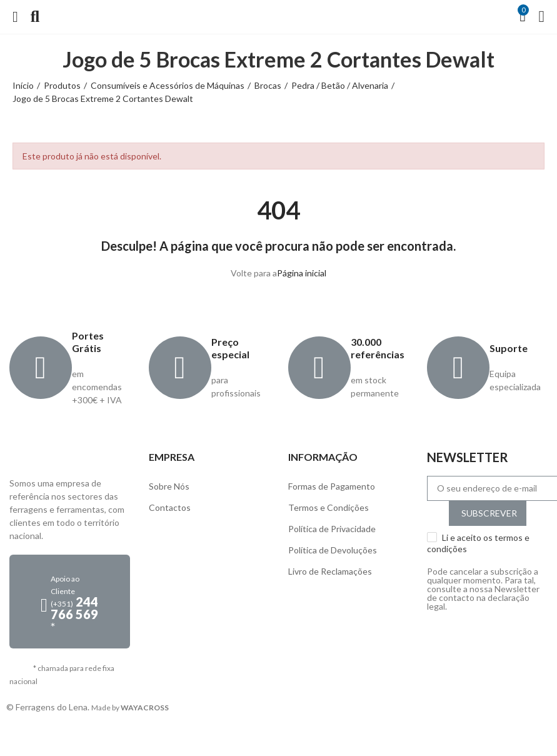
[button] (70, 602)
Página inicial (302, 273)
